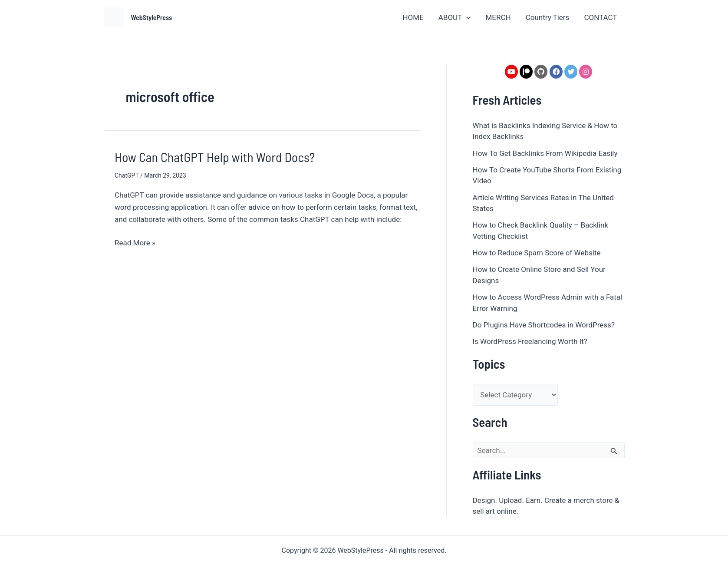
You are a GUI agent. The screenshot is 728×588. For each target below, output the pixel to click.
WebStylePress (152, 17)
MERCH (498, 17)
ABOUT (455, 17)
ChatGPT (127, 175)
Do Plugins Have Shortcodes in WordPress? (544, 325)
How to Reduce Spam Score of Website (537, 253)
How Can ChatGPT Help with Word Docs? (215, 157)
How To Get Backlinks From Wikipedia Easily (545, 153)
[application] (466, 17)
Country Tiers (548, 17)
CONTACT (600, 17)
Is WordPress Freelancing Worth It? (530, 341)
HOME (413, 17)
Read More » (135, 242)
